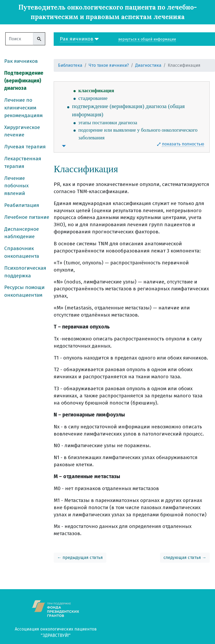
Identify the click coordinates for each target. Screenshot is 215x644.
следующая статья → (185, 558)
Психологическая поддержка (25, 272)
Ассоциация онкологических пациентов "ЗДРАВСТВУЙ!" (56, 632)
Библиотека (70, 65)
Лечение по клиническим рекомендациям (23, 108)
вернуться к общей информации (147, 39)
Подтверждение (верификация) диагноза (24, 81)
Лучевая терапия (25, 147)
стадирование (93, 98)
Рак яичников (21, 61)
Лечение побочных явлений (16, 186)
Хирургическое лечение (22, 131)
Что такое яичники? (109, 65)
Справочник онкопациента (22, 252)
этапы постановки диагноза (108, 123)
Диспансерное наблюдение (22, 233)
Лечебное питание (27, 217)
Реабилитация (22, 205)
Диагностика (148, 65)
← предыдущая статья (80, 558)
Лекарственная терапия (23, 162)
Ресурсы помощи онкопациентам (24, 291)
